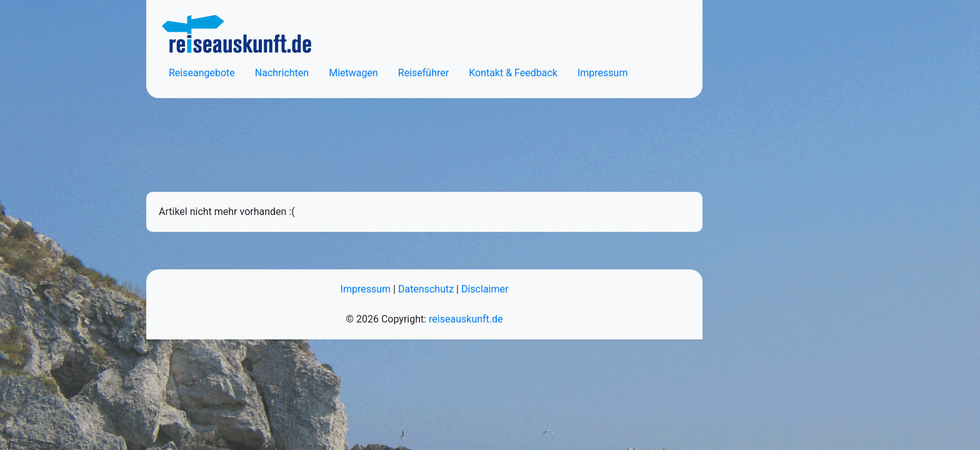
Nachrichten (282, 73)
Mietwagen (353, 73)
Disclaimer (485, 289)
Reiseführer (423, 73)
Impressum (603, 73)
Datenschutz (426, 289)
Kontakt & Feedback (513, 73)
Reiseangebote (202, 73)
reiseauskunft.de (466, 319)
